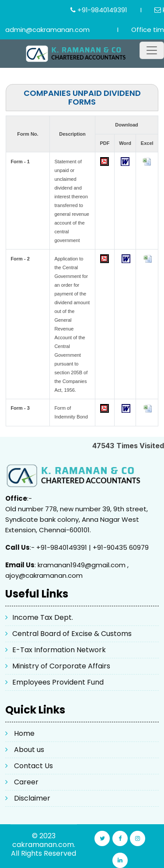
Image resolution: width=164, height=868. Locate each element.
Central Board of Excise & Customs (72, 634)
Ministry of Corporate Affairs (61, 666)
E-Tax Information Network (59, 650)
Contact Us (33, 766)
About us (29, 750)
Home (24, 733)
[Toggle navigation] (152, 50)
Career (26, 782)
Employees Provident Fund (58, 682)
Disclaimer (32, 798)
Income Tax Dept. (43, 617)
